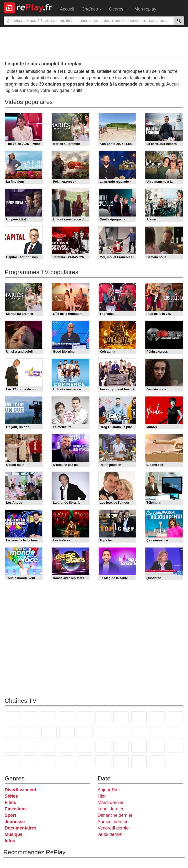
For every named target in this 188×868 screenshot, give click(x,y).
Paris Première (158, 732)
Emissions (16, 809)
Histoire (157, 761)
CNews (48, 747)
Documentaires (21, 828)
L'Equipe (175, 747)
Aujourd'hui (109, 790)
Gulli (12, 761)
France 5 (85, 717)
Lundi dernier (111, 809)
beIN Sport (139, 747)
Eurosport (157, 747)
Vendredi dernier (114, 828)
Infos (10, 841)
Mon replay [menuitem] (145, 9)
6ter (67, 732)
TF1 (12, 717)
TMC (157, 717)
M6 (103, 717)
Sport (10, 815)
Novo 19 (12, 747)
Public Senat (139, 761)
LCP (121, 761)
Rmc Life (121, 732)
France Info (30, 747)
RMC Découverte (85, 732)
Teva (140, 732)
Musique (14, 834)
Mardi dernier (111, 803)
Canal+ (67, 717)
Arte (121, 717)
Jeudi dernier (110, 834)
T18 (176, 732)
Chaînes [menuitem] (92, 9)
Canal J (30, 761)
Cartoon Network (48, 761)
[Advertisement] (94, 42)
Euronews (103, 747)
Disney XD (67, 761)
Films (10, 803)
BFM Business (85, 747)
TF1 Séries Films (49, 732)
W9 (139, 717)
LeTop (103, 761)
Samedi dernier (113, 822)
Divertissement (20, 790)
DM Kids (85, 761)
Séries (11, 796)
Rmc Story (103, 732)
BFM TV (67, 747)
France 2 (30, 717)
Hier (102, 796)
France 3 (48, 717)
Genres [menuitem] (118, 9)
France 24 (121, 747)
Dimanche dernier (115, 815)
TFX (175, 717)
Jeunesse (15, 822)
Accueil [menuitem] (67, 9)
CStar (31, 732)
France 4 (12, 732)
